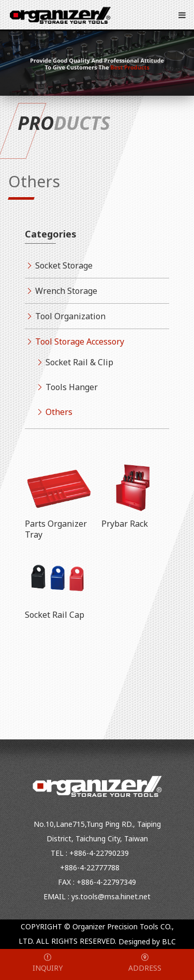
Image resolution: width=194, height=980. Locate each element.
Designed (134, 942)
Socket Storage (64, 265)
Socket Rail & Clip (79, 362)
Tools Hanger (72, 387)
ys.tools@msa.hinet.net (111, 896)
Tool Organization (70, 316)
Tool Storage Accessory (80, 341)
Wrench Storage (66, 291)
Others (59, 412)
